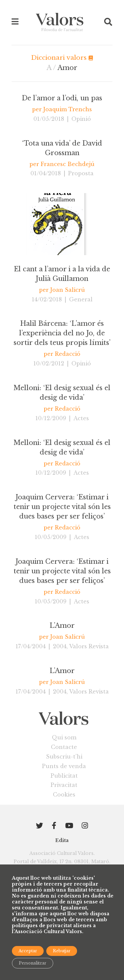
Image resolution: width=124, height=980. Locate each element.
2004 (60, 646)
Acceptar (28, 951)
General (81, 299)
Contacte (64, 747)
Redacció (68, 354)
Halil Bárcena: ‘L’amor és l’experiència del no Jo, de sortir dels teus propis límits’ (62, 333)
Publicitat (64, 776)
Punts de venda (64, 766)
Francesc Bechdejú (68, 164)
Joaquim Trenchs (68, 109)
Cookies (64, 794)
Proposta (81, 173)
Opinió (81, 119)
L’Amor (62, 625)
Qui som (64, 737)
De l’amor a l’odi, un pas (62, 98)
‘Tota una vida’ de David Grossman (62, 148)
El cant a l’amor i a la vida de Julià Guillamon (62, 274)
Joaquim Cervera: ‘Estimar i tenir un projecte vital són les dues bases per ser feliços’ (62, 507)
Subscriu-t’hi (64, 757)
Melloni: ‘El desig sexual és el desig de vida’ (62, 393)
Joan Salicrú (68, 290)
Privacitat (64, 785)
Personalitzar (33, 963)
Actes (81, 418)
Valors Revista (89, 646)
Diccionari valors (62, 57)
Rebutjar (62, 951)
